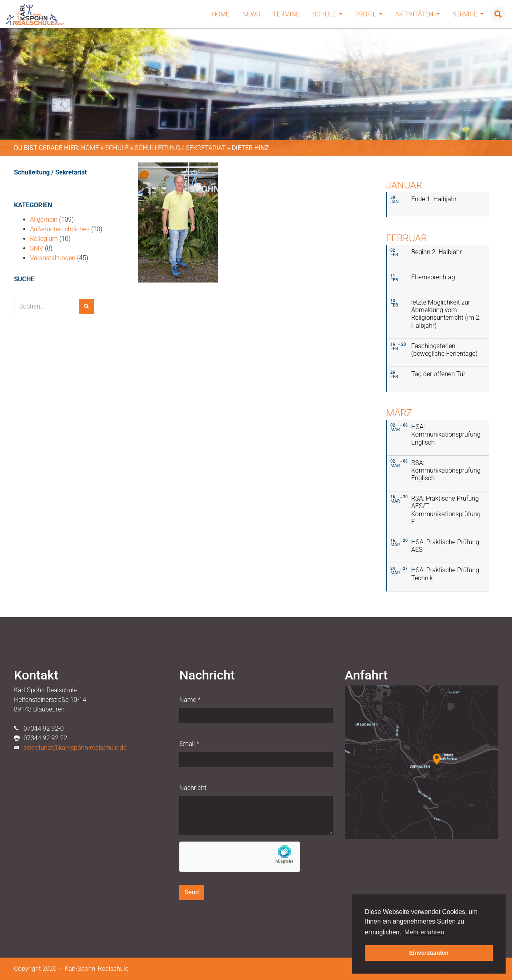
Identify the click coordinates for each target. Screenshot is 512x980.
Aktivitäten (417, 14)
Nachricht (193, 788)
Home (221, 14)
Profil (369, 14)
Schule (327, 14)
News (251, 14)
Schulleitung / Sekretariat (180, 148)
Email (189, 744)
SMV (37, 248)
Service (468, 14)
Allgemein (44, 219)
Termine (286, 14)
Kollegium (44, 239)
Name (190, 700)
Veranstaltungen (53, 258)
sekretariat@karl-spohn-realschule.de (75, 748)
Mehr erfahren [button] (424, 932)
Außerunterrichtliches (60, 229)
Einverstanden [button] (429, 953)
